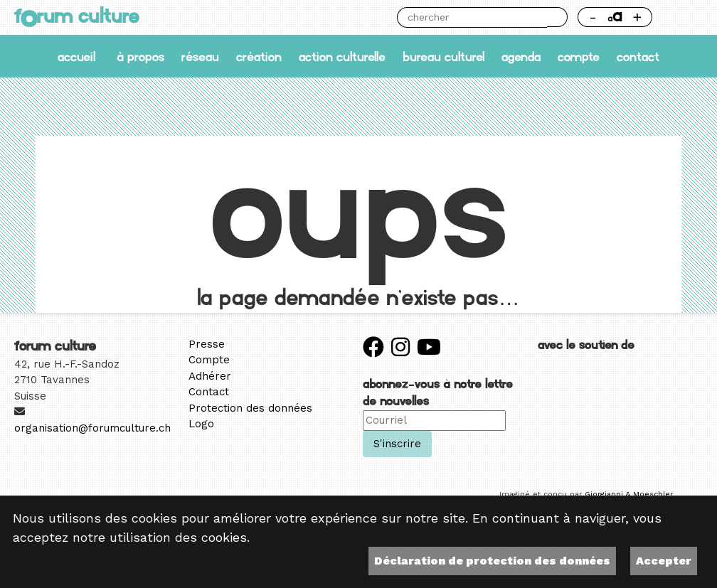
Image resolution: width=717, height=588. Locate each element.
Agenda (521, 57)
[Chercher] (472, 17)
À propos (140, 57)
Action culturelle (342, 57)
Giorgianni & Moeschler (629, 494)
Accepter (664, 561)
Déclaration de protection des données (492, 561)
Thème (683, 17)
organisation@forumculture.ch (92, 428)
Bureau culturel (444, 57)
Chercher (557, 17)
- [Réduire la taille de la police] (593, 17)
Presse (207, 344)
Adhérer (210, 376)
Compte (579, 57)
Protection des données (250, 408)
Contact (638, 57)
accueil (76, 57)
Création (259, 57)
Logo (201, 424)
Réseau (200, 57)
